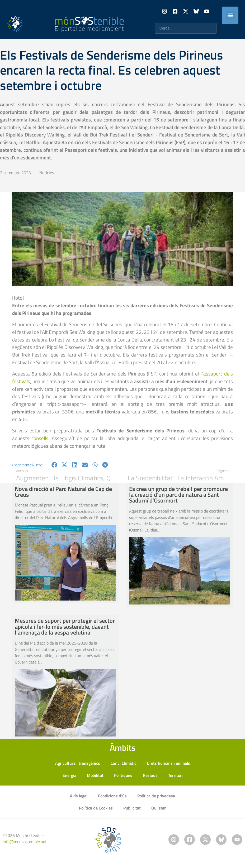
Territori (175, 775)
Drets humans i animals (168, 763)
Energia (69, 775)
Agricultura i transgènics (78, 763)
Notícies (47, 173)
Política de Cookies (96, 808)
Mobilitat (95, 775)
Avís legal (79, 796)
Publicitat (132, 808)
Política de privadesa (156, 796)
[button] (230, 15)
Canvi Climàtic (123, 763)
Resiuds (150, 775)
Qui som (159, 808)
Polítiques (123, 775)
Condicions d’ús (112, 796)
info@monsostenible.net (25, 842)
